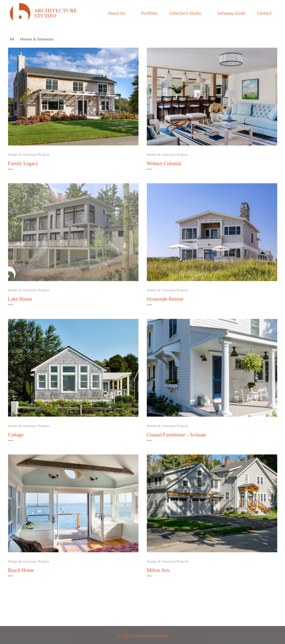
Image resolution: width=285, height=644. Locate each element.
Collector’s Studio (185, 13)
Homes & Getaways (38, 39)
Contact (264, 13)
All (12, 39)
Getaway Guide (231, 13)
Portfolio (149, 13)
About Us (117, 13)
